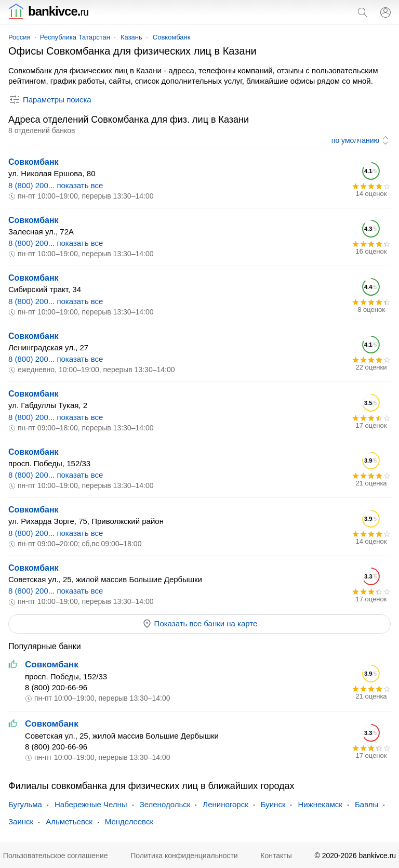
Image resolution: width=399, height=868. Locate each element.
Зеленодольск (165, 804)
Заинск (21, 821)
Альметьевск (69, 821)
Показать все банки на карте (200, 624)
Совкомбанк (172, 37)
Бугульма (25, 804)
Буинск (273, 804)
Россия (19, 37)
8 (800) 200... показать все (56, 185)
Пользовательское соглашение (56, 856)
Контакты (276, 856)
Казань (131, 37)
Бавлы (367, 804)
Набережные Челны (91, 804)
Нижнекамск (320, 804)
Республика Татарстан (75, 37)
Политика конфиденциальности (184, 856)
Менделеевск (129, 821)
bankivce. (48, 11)
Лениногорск (225, 804)
